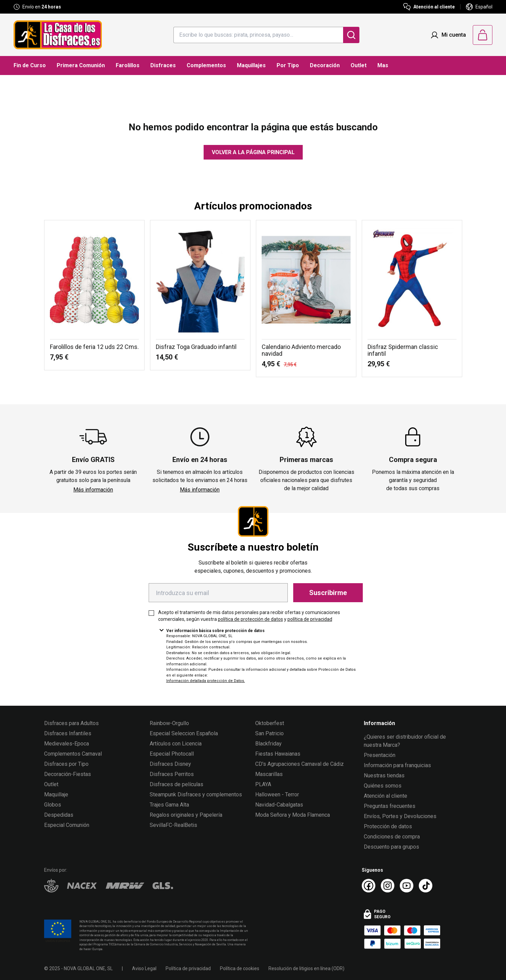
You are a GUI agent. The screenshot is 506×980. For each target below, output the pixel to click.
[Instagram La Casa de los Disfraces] (388, 886)
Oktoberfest (270, 723)
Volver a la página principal (253, 152)
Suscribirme (328, 593)
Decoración (325, 65)
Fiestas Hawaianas (278, 754)
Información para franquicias (397, 765)
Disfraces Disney (170, 764)
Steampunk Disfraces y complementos (196, 794)
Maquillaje (56, 794)
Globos (53, 805)
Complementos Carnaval (73, 754)
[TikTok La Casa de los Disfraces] (426, 886)
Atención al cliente (386, 796)
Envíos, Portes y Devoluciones (400, 816)
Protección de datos (388, 826)
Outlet (359, 65)
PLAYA (263, 784)
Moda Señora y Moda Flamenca (293, 815)
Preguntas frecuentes (390, 806)
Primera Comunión (81, 65)
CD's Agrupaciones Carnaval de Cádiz (299, 764)
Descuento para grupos (391, 847)
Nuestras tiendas (384, 775)
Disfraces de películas (176, 784)
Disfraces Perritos (172, 774)
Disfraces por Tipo (66, 764)
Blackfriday (268, 744)
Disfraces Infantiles (68, 733)
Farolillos (128, 65)
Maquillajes (251, 65)
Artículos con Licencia (176, 744)
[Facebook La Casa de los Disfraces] (369, 886)
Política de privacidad (188, 968)
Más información (93, 490)
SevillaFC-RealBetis (173, 825)
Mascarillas (269, 774)
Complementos (206, 65)
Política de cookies (240, 968)
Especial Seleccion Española (184, 733)
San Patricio (269, 733)
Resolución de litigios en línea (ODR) (306, 968)
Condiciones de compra (392, 837)
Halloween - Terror (277, 794)
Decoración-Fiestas (68, 774)
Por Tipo (288, 65)
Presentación (380, 755)
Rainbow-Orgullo (169, 723)
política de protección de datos (250, 619)
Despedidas (59, 815)
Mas (383, 65)
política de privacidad (310, 619)
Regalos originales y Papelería (186, 815)
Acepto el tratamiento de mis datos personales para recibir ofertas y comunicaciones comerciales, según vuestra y (249, 616)
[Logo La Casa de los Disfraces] (58, 35)
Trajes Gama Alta (169, 805)
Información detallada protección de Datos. (206, 681)
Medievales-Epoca (67, 744)
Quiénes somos (383, 786)
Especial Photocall (172, 754)
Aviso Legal (144, 968)
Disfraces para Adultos (71, 723)
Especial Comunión (67, 825)
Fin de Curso (30, 65)
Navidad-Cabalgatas (279, 805)
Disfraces (163, 65)
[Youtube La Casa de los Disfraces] (407, 886)
